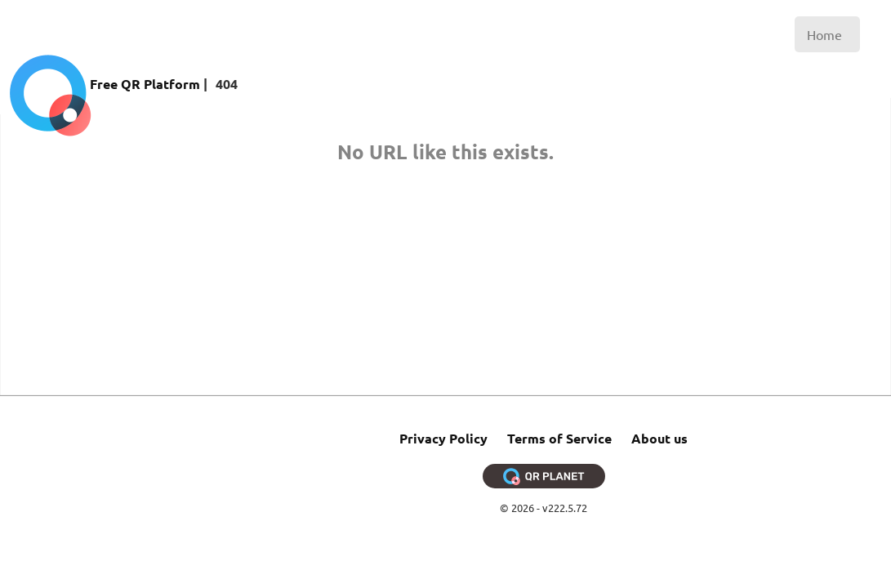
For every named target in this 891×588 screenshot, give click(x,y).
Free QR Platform (145, 84)
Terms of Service (559, 438)
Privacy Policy (443, 438)
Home (824, 34)
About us (659, 438)
